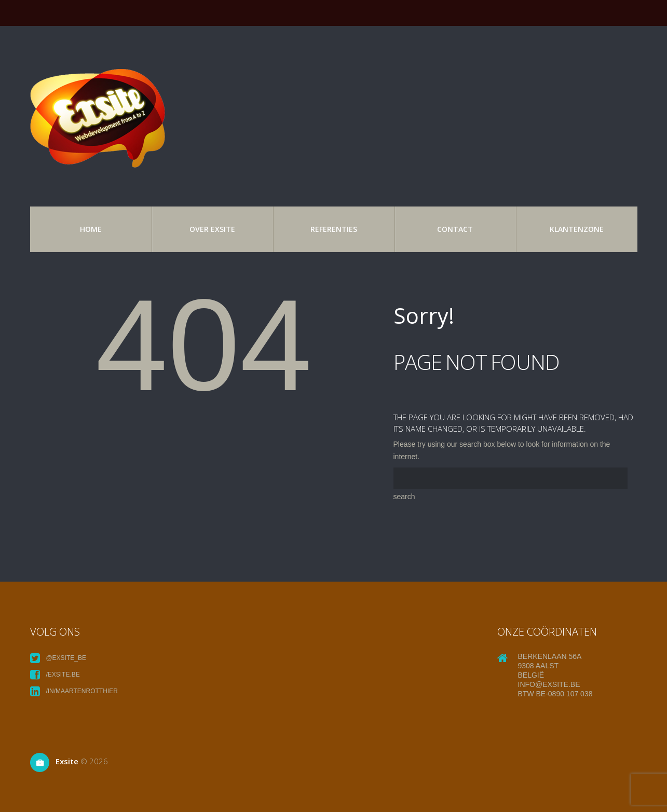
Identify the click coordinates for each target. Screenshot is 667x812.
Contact (455, 229)
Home (91, 229)
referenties (334, 229)
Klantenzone (577, 229)
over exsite (212, 229)
